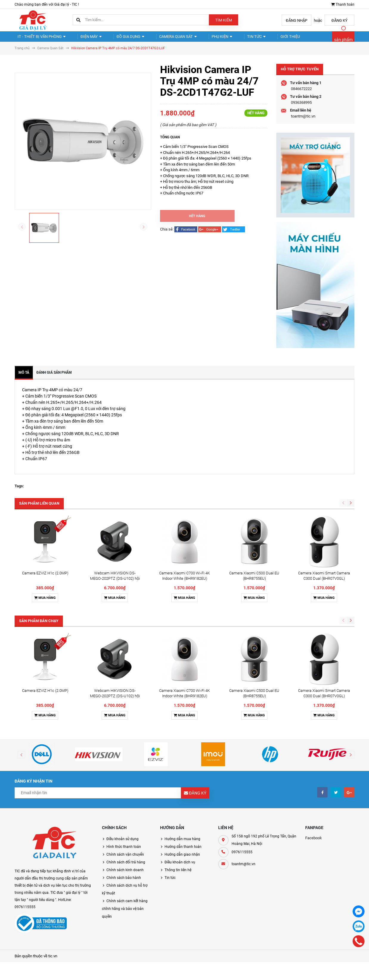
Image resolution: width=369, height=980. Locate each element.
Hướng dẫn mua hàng (182, 844)
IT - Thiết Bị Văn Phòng (39, 39)
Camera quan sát (164, 39)
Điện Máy (85, 39)
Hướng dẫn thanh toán (183, 852)
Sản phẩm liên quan (39, 508)
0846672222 (301, 94)
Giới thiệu (264, 39)
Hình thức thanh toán (124, 852)
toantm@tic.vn (303, 121)
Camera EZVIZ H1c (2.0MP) (45, 578)
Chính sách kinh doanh (125, 875)
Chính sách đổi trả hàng (126, 867)
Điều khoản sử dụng (123, 844)
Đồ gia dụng (120, 39)
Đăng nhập (297, 20)
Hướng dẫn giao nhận (182, 860)
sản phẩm (343, 42)
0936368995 (301, 108)
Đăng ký (339, 20)
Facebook (314, 843)
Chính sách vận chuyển (125, 860)
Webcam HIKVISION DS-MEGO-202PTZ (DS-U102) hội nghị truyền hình (115, 583)
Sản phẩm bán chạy (39, 626)
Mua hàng (45, 603)
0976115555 (242, 857)
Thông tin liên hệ (178, 875)
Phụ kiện (205, 39)
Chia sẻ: (167, 234)
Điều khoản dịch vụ (180, 867)
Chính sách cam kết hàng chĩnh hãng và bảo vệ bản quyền (125, 914)
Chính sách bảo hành (124, 883)
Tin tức (235, 39)
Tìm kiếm (224, 20)
